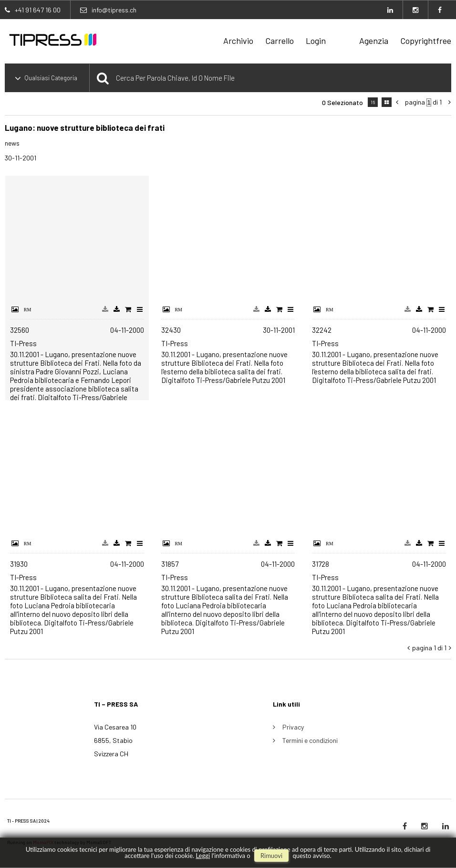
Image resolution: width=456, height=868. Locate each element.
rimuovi (271, 856)
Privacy (293, 727)
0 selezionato (342, 102)
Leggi (203, 856)
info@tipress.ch (114, 10)
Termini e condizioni (310, 740)
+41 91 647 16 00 (38, 10)
